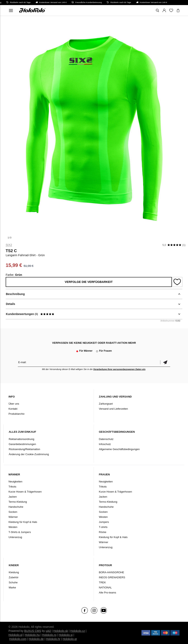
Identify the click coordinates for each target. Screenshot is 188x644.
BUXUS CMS (33, 631)
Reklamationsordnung (21, 439)
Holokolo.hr (53, 639)
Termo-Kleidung (18, 502)
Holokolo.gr (70, 639)
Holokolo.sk (61, 631)
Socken (13, 512)
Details (11, 304)
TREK (102, 582)
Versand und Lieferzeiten (114, 409)
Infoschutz (105, 444)
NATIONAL (105, 587)
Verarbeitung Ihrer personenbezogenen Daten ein (119, 369)
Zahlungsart (106, 404)
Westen (13, 527)
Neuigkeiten (15, 482)
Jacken (13, 497)
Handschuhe (16, 507)
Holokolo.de (36, 639)
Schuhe (13, 582)
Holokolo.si (66, 635)
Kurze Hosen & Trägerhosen (25, 492)
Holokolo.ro (49, 635)
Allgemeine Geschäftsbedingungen (119, 449)
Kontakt (13, 409)
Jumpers (104, 522)
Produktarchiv (16, 414)
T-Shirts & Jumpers (20, 532)
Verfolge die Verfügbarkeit (89, 282)
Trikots (12, 487)
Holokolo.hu (32, 635)
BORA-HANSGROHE (112, 572)
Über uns (14, 404)
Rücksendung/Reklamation (24, 449)
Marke (12, 587)
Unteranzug (15, 537)
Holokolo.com (18, 639)
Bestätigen (165, 362)
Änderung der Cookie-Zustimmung (29, 454)
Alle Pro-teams (108, 593)
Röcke (103, 532)
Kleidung (14, 572)
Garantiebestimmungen (22, 444)
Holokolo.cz (78, 631)
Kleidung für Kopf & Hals (23, 522)
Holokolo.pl (15, 635)
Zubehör (14, 577)
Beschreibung (15, 294)
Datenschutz (106, 439)
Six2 (9, 245)
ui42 (48, 631)
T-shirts (103, 527)
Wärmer (13, 517)
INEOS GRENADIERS (112, 577)
